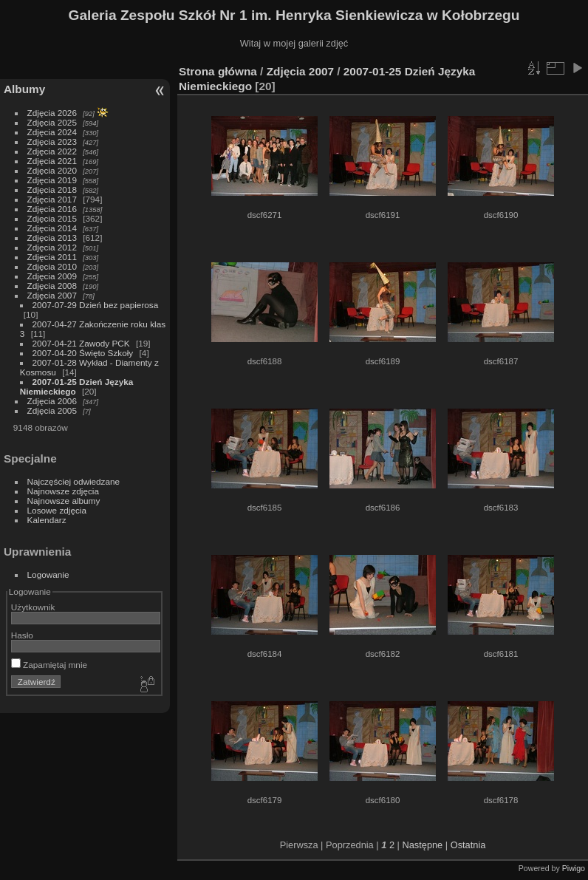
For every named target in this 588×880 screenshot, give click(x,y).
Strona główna (218, 71)
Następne (422, 845)
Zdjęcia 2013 (52, 238)
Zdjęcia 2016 (52, 209)
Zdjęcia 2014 (52, 228)
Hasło (22, 635)
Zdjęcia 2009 (52, 276)
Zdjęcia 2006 (52, 401)
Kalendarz (47, 520)
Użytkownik (33, 607)
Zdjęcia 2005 (52, 410)
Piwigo (574, 868)
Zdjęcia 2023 (52, 141)
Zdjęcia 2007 (52, 295)
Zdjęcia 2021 (52, 161)
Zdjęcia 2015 (52, 218)
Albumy (24, 89)
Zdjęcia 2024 (52, 132)
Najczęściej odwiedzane (74, 481)
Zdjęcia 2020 (52, 170)
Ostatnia (468, 845)
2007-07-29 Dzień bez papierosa (96, 305)
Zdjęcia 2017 (52, 199)
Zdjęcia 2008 (52, 286)
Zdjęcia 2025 (52, 122)
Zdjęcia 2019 (52, 180)
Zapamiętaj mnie (49, 665)
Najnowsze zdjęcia (63, 491)
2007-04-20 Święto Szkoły (83, 353)
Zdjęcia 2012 (52, 247)
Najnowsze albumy (64, 501)
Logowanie (48, 574)
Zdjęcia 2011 (52, 257)
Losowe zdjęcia (57, 510)
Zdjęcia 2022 (52, 151)
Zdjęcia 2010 (52, 266)
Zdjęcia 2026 (52, 113)
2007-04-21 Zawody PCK (81, 343)
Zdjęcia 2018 (52, 190)
